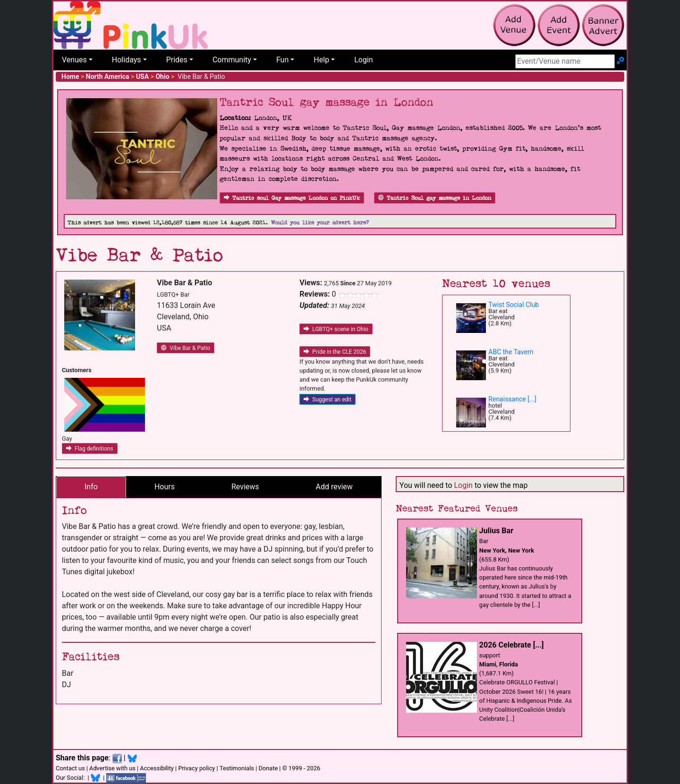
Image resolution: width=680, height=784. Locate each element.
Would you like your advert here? (320, 223)
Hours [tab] (165, 487)
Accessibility (157, 768)
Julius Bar (496, 531)
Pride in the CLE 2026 (335, 352)
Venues (74, 60)
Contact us (70, 768)
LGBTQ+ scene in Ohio (336, 329)
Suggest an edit (327, 400)
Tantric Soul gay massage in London (435, 198)
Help (321, 60)
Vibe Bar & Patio (186, 348)
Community (232, 60)
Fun (282, 60)
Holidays (127, 60)
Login (363, 60)
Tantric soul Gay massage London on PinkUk (292, 198)
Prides (177, 60)
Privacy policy (196, 768)
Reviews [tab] (245, 487)
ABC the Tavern (511, 352)
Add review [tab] (334, 487)
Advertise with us (112, 768)
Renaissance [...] (512, 399)
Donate (268, 768)
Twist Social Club (514, 305)
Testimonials (237, 768)
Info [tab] (91, 487)
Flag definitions (90, 449)
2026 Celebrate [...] (512, 645)
